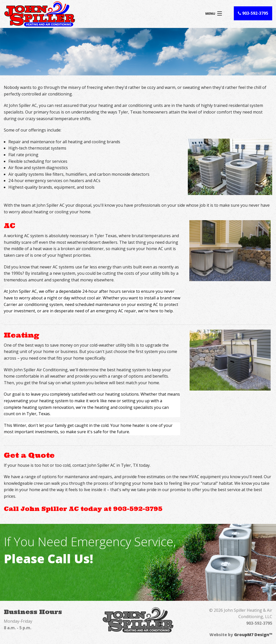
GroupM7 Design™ (253, 635)
